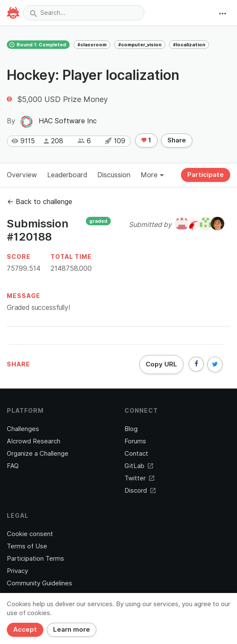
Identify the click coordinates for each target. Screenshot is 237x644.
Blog (131, 429)
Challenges (23, 429)
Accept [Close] (25, 630)
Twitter (139, 478)
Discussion (114, 175)
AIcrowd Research (34, 441)
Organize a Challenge (38, 454)
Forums (135, 441)
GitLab (139, 466)
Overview (22, 175)
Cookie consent (30, 534)
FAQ (13, 466)
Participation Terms (35, 559)
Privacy (17, 571)
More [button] (152, 175)
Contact (136, 454)
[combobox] (84, 13)
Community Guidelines (39, 583)
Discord (140, 491)
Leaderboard (67, 175)
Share (177, 140)
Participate (206, 175)
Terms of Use (27, 546)
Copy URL (161, 364)
